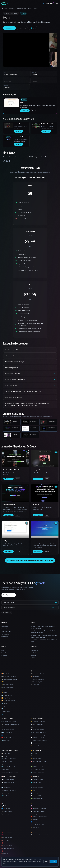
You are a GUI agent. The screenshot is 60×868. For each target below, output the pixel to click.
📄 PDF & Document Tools (38, 738)
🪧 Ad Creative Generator (8, 780)
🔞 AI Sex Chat (5, 840)
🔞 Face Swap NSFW (7, 846)
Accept (53, 862)
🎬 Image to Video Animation (38, 674)
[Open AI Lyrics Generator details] (15, 529)
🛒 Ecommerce (35, 785)
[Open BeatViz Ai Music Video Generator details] (36, 126)
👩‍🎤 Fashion (4, 693)
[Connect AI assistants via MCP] (30, 602)
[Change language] (7, 612)
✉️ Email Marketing (6, 788)
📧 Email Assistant (6, 785)
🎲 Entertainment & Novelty (38, 811)
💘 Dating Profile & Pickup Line (39, 809)
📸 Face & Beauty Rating (7, 687)
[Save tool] (33, 28)
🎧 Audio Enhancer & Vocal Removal (10, 724)
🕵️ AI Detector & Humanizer (38, 722)
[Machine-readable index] (30, 608)
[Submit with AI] (49, 4)
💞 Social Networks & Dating (38, 825)
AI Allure (34, 658)
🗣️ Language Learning (37, 822)
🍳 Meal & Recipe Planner (37, 756)
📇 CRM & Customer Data (8, 782)
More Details (36, 111)
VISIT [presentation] (25, 111)
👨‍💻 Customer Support (36, 782)
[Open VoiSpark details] (12, 103)
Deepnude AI (35, 650)
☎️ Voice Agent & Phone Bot (8, 738)
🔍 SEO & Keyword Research (9, 793)
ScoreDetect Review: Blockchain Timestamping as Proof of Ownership (44, 627)
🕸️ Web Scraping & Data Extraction (10, 772)
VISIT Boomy (9, 28)
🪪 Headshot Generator (7, 695)
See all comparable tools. (8, 440)
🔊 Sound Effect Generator (8, 730)
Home (4, 8)
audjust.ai (36, 504)
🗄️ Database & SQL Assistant (8, 759)
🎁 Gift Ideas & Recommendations (39, 817)
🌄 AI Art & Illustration (7, 674)
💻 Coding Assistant (6, 756)
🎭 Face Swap (5, 690)
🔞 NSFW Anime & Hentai (8, 848)
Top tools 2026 (5, 634)
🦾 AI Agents (34, 753)
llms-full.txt (4, 653)
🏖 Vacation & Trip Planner (38, 769)
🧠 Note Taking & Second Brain (39, 761)
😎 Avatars (4, 682)
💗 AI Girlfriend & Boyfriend (8, 835)
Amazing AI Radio (19, 137)
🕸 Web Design (5, 769)
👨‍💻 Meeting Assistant (36, 759)
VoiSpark (23, 102)
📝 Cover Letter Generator (37, 730)
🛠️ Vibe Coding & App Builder (9, 767)
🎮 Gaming (34, 814)
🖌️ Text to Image (5, 711)
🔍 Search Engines (6, 814)
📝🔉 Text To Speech (7, 732)
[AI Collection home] (4, 4)
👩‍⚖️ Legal (33, 790)
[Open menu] (57, 4)
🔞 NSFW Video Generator (8, 854)
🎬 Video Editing (35, 685)
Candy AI (34, 655)
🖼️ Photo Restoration (6, 709)
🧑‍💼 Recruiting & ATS (36, 793)
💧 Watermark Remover (7, 714)
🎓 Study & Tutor (35, 827)
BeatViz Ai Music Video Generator (48, 124)
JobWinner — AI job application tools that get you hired (44, 641)
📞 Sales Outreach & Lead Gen (9, 790)
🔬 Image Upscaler (6, 703)
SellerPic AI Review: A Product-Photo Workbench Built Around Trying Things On (44, 636)
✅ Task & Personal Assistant (38, 767)
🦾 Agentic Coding (6, 753)
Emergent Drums (18, 124)
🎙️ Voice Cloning (6, 740)
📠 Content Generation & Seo (38, 727)
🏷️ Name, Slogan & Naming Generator (40, 735)
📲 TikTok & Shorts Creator (38, 679)
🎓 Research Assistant (7, 811)
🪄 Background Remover (7, 685)
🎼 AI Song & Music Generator (9, 722)
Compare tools (5, 629)
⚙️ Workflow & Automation (38, 772)
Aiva (34, 541)
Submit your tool (9, 595)
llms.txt (3, 650)
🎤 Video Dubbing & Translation (39, 682)
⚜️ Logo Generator (6, 706)
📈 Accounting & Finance (37, 780)
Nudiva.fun (34, 653)
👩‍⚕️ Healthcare (35, 819)
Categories (11, 8)
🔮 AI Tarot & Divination (37, 806)
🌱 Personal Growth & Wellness (39, 764)
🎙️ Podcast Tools (5, 727)
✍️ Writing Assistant (36, 746)
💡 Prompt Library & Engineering (39, 740)
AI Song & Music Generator (24, 8)
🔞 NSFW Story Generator (8, 851)
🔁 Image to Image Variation (8, 701)
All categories (5, 626)
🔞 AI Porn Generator (7, 838)
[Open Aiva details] (45, 529)
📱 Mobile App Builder (7, 761)
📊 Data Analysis (6, 809)
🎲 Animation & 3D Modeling (9, 676)
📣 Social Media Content (7, 796)
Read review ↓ (22, 28)
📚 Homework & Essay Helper (38, 732)
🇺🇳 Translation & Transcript (8, 735)
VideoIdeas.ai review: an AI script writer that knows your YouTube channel (44, 632)
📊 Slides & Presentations (37, 798)
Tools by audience (6, 632)
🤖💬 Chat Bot (5, 806)
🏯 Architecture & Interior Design (9, 679)
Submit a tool (5, 637)
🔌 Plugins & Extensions (7, 764)
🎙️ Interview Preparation (37, 788)
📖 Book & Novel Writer (37, 724)
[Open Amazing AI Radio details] (8, 139)
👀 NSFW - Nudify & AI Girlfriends (40, 835)
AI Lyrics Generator (10, 541)
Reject (47, 862)
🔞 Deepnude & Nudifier (7, 843)
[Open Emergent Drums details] (8, 126)
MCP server (4, 655)
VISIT (18, 479)
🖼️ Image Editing (6, 698)
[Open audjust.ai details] (45, 493)
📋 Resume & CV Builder (37, 796)
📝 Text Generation (36, 743)
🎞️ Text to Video (35, 676)
